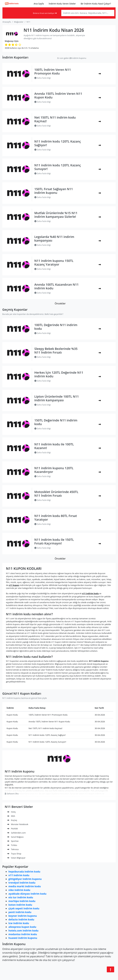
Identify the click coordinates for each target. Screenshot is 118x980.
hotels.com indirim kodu (23, 931)
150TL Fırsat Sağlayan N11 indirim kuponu (54, 191)
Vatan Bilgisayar (16, 858)
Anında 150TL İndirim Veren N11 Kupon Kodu (58, 95)
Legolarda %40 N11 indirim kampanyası (54, 239)
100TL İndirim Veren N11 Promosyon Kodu (53, 71)
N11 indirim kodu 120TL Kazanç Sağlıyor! (58, 143)
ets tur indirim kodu (21, 897)
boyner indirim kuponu (23, 916)
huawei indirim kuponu (23, 938)
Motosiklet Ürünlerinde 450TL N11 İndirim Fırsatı (56, 494)
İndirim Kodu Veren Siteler (62, 4)
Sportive (13, 841)
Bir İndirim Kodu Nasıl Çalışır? (96, 4)
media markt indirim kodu (25, 886)
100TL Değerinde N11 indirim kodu (56, 327)
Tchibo (12, 845)
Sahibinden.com (16, 833)
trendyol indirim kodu (22, 883)
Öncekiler (60, 303)
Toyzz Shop (14, 854)
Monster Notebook (18, 824)
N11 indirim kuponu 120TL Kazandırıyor (54, 470)
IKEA (11, 816)
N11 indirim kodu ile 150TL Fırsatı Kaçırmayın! (54, 541)
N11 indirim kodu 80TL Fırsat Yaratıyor (56, 518)
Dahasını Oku (12, 794)
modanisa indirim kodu (23, 934)
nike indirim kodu (19, 890)
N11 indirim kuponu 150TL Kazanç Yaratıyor (54, 263)
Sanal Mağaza (15, 837)
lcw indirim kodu (19, 923)
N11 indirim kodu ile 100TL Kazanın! (54, 446)
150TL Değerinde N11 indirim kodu (56, 422)
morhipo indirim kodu (22, 901)
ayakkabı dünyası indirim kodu (27, 894)
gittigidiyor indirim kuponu (25, 879)
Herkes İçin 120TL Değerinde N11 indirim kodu (59, 374)
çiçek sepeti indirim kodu (24, 908)
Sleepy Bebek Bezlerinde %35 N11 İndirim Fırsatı (56, 351)
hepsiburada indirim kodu (24, 872)
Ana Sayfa (39, 4)
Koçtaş (12, 820)
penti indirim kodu (20, 912)
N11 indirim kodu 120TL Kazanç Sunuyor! (58, 167)
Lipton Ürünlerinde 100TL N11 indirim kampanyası (57, 398)
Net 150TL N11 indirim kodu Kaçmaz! (55, 119)
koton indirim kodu (20, 905)
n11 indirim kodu (19, 875)
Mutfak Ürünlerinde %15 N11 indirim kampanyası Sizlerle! (56, 215)
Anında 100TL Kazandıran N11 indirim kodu (57, 286)
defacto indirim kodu (21, 919)
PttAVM (12, 829)
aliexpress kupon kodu (22, 927)
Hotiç (11, 812)
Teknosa (13, 849)
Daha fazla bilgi (43, 78)
